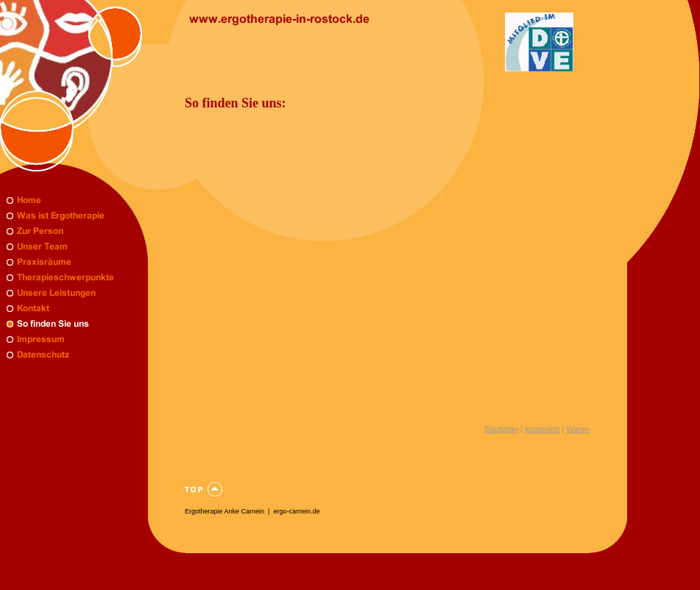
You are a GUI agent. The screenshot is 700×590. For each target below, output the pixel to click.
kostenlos (542, 429)
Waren (578, 429)
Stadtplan (501, 429)
